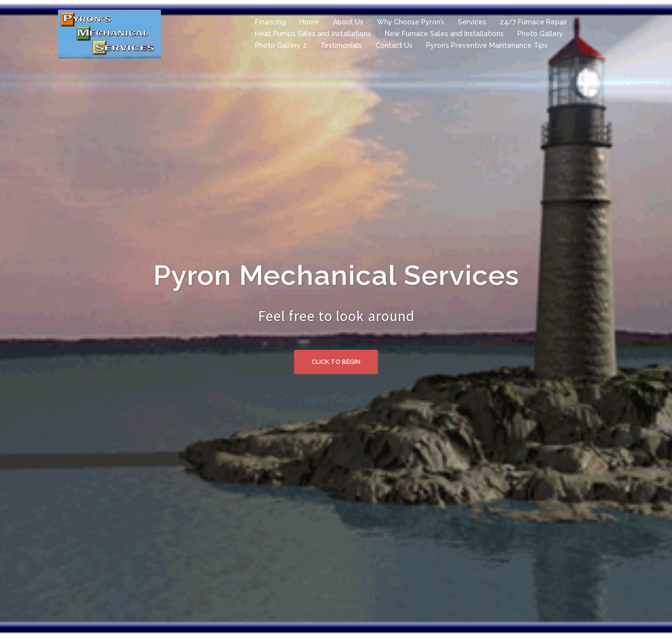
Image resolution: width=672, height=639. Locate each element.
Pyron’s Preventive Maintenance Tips (487, 45)
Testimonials (341, 45)
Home (309, 22)
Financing (270, 22)
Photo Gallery (540, 34)
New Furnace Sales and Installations (444, 34)
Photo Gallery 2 (281, 45)
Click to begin (336, 362)
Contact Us (394, 45)
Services (472, 22)
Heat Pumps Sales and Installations (313, 34)
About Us (348, 22)
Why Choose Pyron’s (411, 22)
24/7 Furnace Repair (534, 22)
